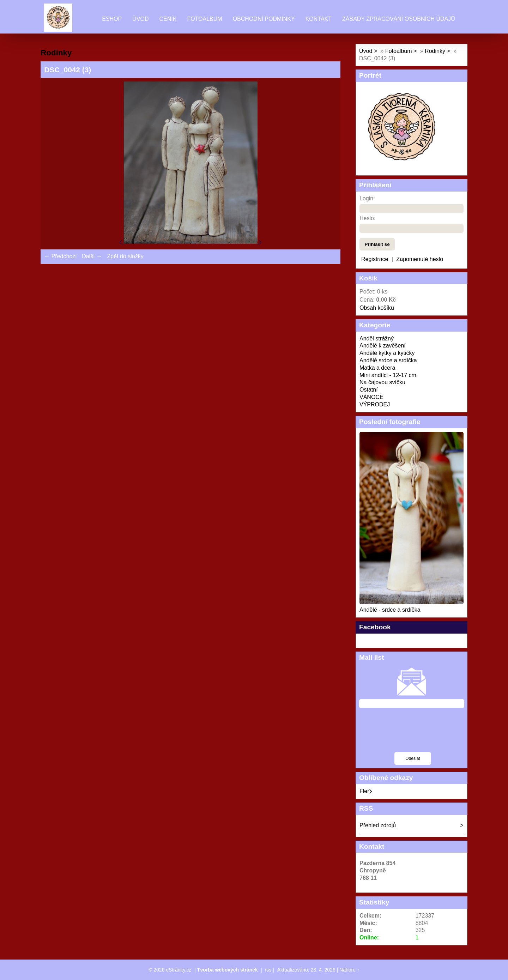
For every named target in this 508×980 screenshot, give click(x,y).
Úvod (140, 19)
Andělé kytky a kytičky (387, 353)
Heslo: (367, 218)
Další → (92, 256)
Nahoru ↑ (349, 970)
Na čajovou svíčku (382, 382)
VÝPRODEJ (375, 404)
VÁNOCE (371, 397)
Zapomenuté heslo (420, 259)
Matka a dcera (377, 368)
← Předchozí (60, 256)
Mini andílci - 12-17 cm (388, 375)
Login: (367, 198)
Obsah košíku (377, 308)
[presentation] (413, 734)
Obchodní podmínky (264, 19)
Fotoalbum (204, 19)
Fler (366, 791)
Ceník (168, 19)
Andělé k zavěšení (383, 346)
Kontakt (319, 19)
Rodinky (436, 51)
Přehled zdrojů (378, 825)
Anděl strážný (377, 338)
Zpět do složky (125, 256)
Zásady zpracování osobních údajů (399, 19)
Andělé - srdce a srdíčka (390, 610)
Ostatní (369, 390)
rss (268, 970)
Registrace (375, 259)
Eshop (112, 19)
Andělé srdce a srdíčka (388, 360)
